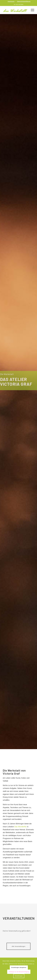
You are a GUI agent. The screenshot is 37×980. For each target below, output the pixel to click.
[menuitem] (11, 1)
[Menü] (32, 10)
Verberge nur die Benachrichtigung (19, 972)
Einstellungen (19, 976)
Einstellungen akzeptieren (19, 968)
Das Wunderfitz (20, 827)
